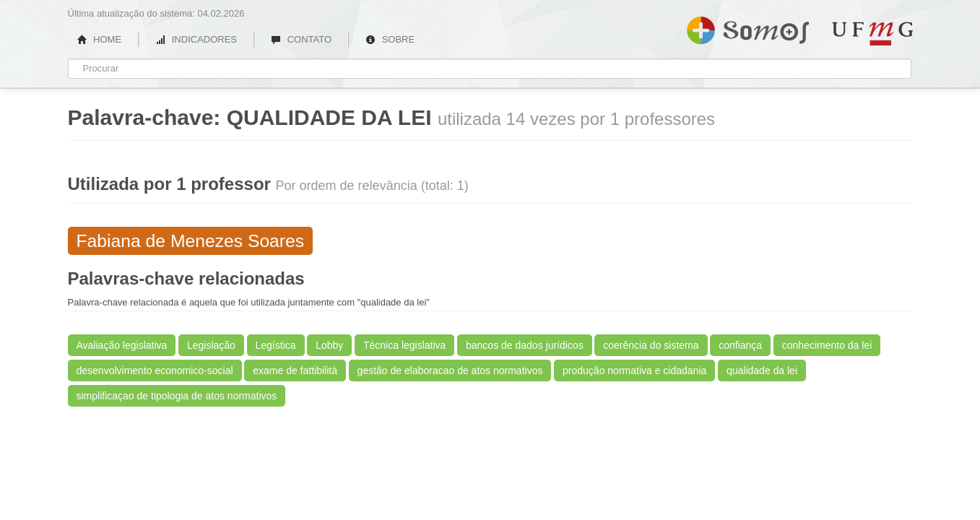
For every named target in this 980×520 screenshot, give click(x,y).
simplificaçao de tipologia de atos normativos (177, 396)
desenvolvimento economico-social (155, 370)
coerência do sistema (651, 345)
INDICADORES (196, 39)
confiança (740, 345)
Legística (276, 345)
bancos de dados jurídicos (525, 345)
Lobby (329, 345)
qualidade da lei (762, 370)
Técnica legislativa (404, 345)
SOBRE (390, 39)
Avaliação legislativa (122, 345)
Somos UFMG (748, 27)
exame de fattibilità (295, 370)
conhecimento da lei (827, 345)
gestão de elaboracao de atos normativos (450, 370)
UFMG (872, 34)
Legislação (211, 345)
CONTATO (301, 39)
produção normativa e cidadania (634, 370)
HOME (100, 39)
